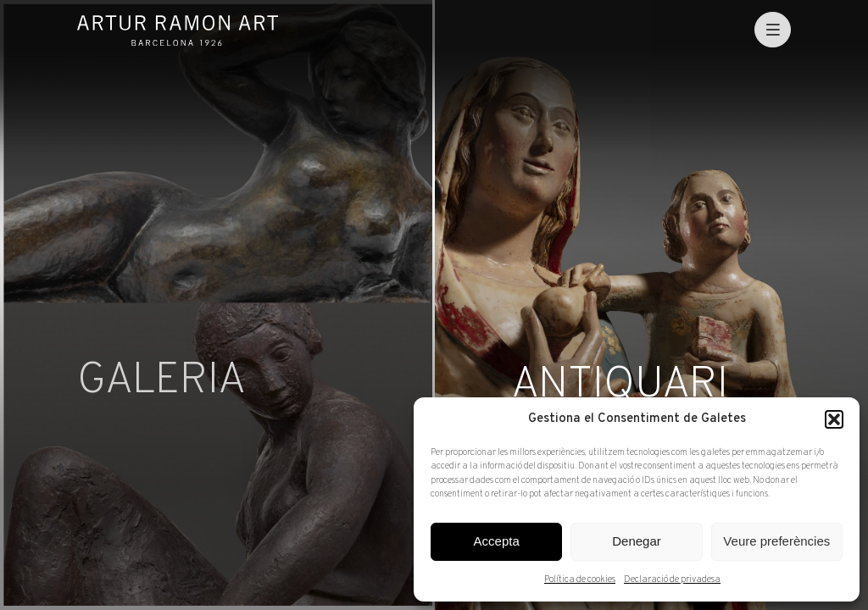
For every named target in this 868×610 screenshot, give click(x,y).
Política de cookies (580, 579)
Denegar (637, 541)
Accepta (497, 541)
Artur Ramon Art (178, 30)
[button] (834, 419)
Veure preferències (776, 541)
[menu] (773, 30)
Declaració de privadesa (672, 579)
